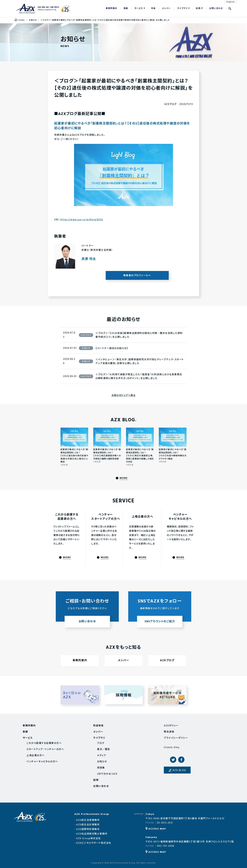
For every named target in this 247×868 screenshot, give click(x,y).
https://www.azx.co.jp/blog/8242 (82, 220)
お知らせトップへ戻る (123, 395)
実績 (126, 8)
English (231, 2)
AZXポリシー (171, 726)
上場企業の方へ (36, 756)
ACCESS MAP (157, 829)
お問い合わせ (216, 8)
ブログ (101, 743)
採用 (198, 8)
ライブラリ (182, 8)
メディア (102, 756)
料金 (154, 8)
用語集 (101, 768)
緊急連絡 (169, 732)
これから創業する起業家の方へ (44, 743)
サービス (139, 8)
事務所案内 (111, 8)
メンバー (167, 8)
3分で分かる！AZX (107, 774)
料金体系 (98, 726)
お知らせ (102, 762)
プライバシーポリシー (176, 738)
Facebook (181, 760)
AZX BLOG (179, 770)
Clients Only (172, 747)
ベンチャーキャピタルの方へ (42, 762)
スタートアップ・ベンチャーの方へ (45, 749)
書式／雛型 (104, 749)
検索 (230, 9)
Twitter (173, 760)
